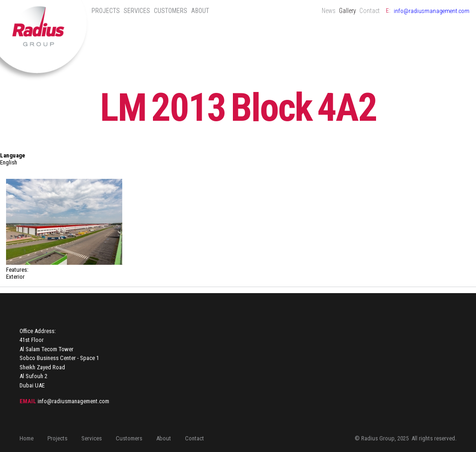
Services (137, 11)
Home (26, 438)
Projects (106, 11)
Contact (370, 11)
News (329, 11)
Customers (171, 11)
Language (13, 155)
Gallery (347, 11)
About (200, 11)
